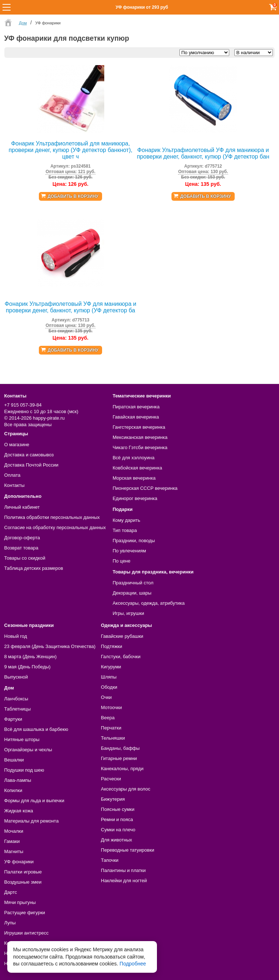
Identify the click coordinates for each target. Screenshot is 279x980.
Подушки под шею (24, 770)
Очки (106, 697)
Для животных (117, 840)
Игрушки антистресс (27, 933)
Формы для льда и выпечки (35, 801)
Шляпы (109, 677)
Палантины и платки (123, 870)
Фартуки (13, 719)
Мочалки (14, 831)
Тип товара (125, 530)
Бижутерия (113, 799)
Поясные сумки (118, 809)
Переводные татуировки (128, 850)
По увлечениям (129, 551)
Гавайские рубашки (122, 636)
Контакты (15, 485)
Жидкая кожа (19, 811)
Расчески (111, 779)
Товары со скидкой (25, 558)
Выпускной (16, 677)
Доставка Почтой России (31, 465)
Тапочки (110, 860)
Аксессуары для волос (126, 789)
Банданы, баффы (120, 748)
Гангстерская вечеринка (139, 427)
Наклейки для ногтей (124, 881)
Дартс (11, 892)
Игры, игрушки (128, 613)
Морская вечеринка (134, 478)
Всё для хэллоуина (134, 458)
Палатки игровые (23, 872)
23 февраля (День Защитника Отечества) (50, 646)
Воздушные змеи (23, 882)
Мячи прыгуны (20, 902)
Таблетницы (18, 709)
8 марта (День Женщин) (31, 657)
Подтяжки (112, 646)
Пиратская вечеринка (136, 407)
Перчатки (111, 728)
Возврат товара (21, 548)
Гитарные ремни (119, 758)
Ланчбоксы (16, 699)
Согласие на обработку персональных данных (55, 527)
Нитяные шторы (22, 739)
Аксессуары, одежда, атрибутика (149, 603)
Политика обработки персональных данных (52, 517)
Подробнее (133, 964)
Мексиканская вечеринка (140, 437)
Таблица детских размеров (34, 568)
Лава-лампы (18, 780)
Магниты (14, 851)
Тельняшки (113, 738)
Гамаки (12, 841)
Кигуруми (111, 667)
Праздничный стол (133, 583)
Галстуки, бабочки (121, 657)
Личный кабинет (22, 507)
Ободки (109, 687)
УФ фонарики (19, 862)
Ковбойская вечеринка (137, 468)
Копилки (13, 790)
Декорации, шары (132, 593)
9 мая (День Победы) (28, 667)
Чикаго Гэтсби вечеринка (140, 447)
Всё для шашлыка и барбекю (36, 729)
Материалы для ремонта (32, 821)
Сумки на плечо (118, 830)
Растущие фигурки (25, 913)
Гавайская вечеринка (136, 417)
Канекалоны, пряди (122, 769)
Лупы (10, 923)
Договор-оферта (22, 538)
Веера (108, 718)
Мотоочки (112, 707)
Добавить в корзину (73, 196)
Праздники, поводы (134, 541)
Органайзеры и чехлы (28, 750)
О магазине (17, 445)
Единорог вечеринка (135, 498)
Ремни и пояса (117, 819)
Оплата (13, 475)
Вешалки (14, 760)
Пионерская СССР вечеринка (145, 488)
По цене (122, 561)
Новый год (16, 636)
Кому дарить (126, 520)
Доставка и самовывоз (29, 455)
